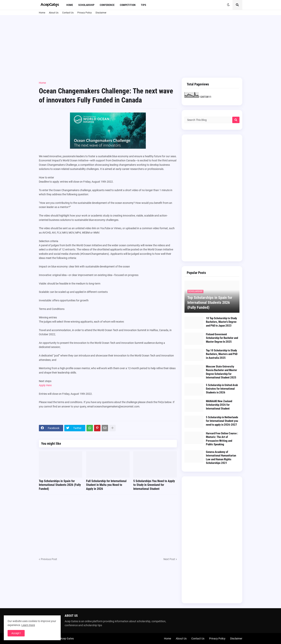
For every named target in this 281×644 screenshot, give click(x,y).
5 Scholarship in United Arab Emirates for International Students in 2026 (222, 389)
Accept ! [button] (16, 633)
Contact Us (68, 13)
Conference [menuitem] (107, 5)
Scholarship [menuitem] (86, 5)
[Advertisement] (141, 46)
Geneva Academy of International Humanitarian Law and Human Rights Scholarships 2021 (221, 458)
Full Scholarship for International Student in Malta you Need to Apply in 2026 (106, 485)
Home (42, 13)
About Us (54, 13)
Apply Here (45, 385)
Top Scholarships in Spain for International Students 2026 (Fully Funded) (60, 485)
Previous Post (49, 559)
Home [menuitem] (70, 5)
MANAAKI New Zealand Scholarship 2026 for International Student (219, 405)
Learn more (28, 625)
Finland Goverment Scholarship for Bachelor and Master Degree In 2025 (222, 338)
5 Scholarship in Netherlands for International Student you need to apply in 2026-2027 (222, 421)
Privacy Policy (85, 13)
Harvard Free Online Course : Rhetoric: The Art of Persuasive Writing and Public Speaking (222, 439)
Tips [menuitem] (144, 5)
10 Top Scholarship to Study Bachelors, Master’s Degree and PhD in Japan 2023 (221, 322)
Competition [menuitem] (128, 5)
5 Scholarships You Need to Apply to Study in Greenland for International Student (154, 485)
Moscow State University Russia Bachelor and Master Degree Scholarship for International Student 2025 (221, 372)
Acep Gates (67, 639)
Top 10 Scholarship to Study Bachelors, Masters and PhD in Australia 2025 (222, 354)
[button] (228, 5)
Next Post (169, 559)
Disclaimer (101, 13)
